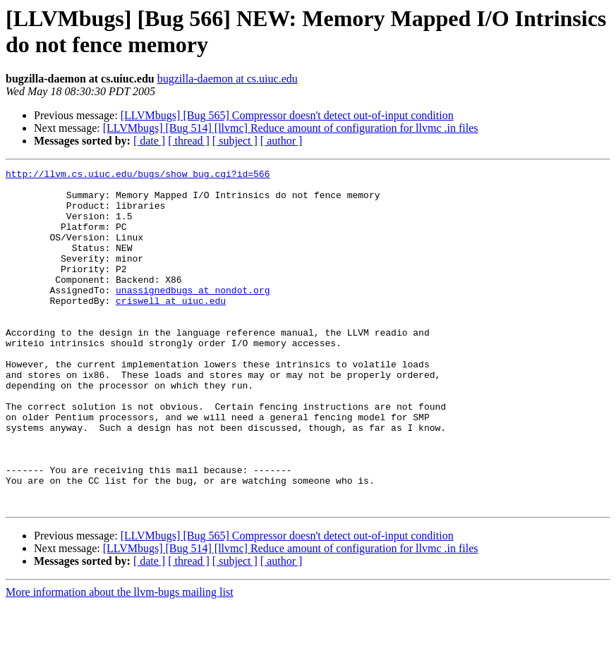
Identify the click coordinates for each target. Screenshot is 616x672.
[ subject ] (235, 141)
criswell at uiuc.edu (171, 328)
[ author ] (282, 141)
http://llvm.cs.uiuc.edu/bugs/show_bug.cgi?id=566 (138, 176)
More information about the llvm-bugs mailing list (120, 660)
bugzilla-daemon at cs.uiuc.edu (228, 79)
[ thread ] (189, 141)
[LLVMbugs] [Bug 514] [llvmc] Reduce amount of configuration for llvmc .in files (291, 128)
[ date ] (149, 141)
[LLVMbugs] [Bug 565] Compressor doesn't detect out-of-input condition (287, 115)
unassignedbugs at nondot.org (193, 315)
